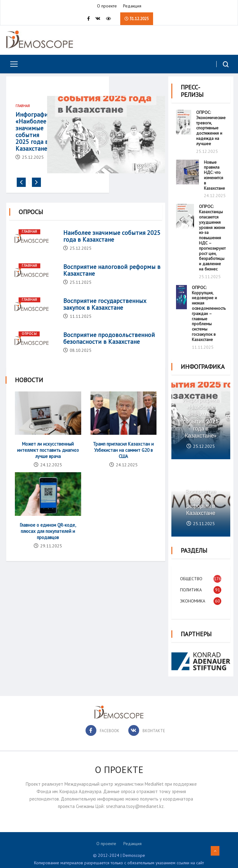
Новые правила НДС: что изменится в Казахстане (214, 174)
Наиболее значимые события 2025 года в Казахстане (112, 246)
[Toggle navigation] (12, 64)
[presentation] (21, 193)
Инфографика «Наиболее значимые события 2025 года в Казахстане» (35, 137)
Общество (192, 575)
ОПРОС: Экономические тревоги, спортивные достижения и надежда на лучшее (211, 127)
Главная (23, 108)
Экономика (193, 597)
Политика (192, 586)
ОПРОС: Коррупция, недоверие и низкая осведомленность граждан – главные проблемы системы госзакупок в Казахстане (209, 312)
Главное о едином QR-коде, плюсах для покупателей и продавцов (48, 541)
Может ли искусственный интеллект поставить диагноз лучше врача (48, 460)
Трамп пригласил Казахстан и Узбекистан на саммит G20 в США (123, 460)
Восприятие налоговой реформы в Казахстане (112, 280)
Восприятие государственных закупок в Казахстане (105, 314)
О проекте (107, 6)
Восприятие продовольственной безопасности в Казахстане (109, 348)
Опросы (29, 344)
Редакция (132, 6)
